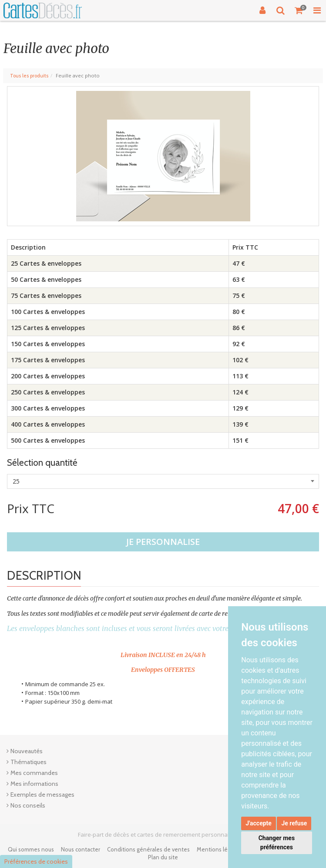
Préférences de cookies (36, 861)
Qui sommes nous (31, 849)
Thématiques (29, 762)
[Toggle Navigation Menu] (317, 10)
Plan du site (163, 857)
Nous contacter (81, 849)
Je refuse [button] (294, 823)
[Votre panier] (299, 10)
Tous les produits (29, 76)
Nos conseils (28, 805)
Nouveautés (27, 751)
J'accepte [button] (259, 823)
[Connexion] (262, 10)
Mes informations (34, 784)
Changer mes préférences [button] (277, 843)
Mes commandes (34, 773)
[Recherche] (281, 10)
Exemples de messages (42, 795)
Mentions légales (219, 849)
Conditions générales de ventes (148, 849)
